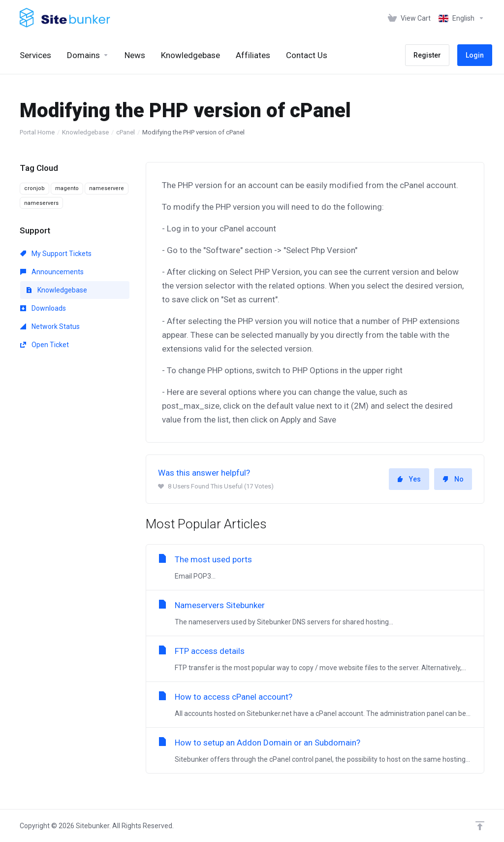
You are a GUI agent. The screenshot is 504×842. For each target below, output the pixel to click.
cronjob (34, 188)
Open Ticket (45, 345)
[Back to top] (480, 826)
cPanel (126, 132)
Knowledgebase (85, 132)
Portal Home (37, 132)
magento (67, 188)
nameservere (107, 188)
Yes (409, 479)
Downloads (43, 308)
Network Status (50, 326)
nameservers (41, 203)
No (453, 479)
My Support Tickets (56, 254)
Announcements (52, 272)
